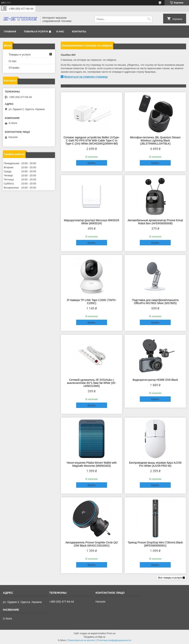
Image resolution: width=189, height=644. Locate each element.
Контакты (79, 32)
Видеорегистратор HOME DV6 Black (155, 380)
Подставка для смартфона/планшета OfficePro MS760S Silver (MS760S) (155, 302)
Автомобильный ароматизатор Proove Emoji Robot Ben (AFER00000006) (155, 222)
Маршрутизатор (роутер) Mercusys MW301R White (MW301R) (92, 222)
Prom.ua (111, 633)
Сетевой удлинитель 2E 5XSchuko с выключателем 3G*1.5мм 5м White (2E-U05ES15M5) (92, 383)
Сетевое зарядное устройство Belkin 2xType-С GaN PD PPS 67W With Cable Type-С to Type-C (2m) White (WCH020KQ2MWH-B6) (92, 140)
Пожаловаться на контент (81, 640)
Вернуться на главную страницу (86, 77)
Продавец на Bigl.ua (94, 637)
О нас (60, 32)
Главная (10, 32)
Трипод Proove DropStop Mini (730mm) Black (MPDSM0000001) (155, 544)
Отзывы (14, 68)
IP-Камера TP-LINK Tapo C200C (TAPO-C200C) (92, 302)
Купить (92, 163)
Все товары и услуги (170, 578)
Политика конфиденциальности (114, 640)
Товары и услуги (36, 32)
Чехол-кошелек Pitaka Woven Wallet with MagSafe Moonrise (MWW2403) (92, 464)
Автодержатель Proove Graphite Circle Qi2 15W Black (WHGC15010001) (92, 544)
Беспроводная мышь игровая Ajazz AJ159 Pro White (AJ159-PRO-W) (155, 464)
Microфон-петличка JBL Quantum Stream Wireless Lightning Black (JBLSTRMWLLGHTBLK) (155, 140)
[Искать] (149, 19)
